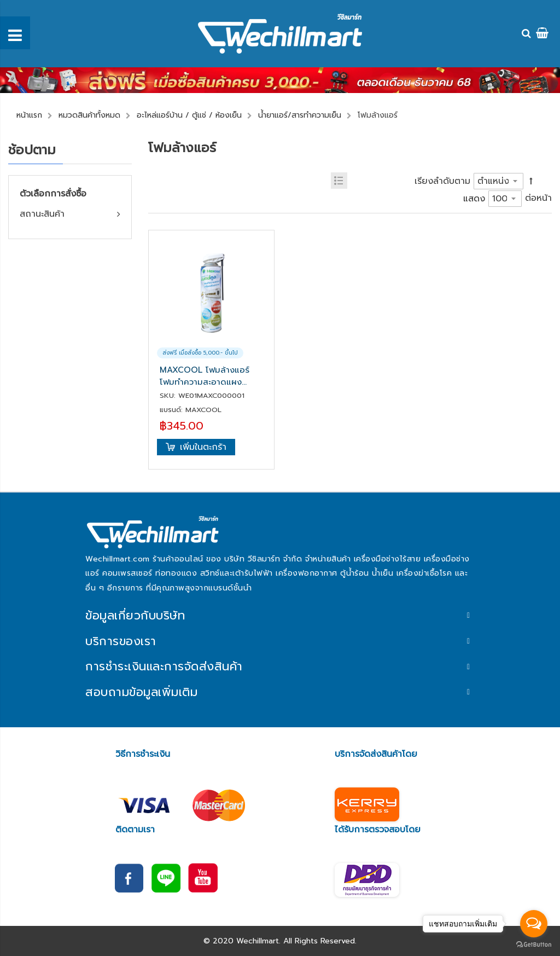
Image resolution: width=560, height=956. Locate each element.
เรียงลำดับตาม (442, 181)
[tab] (280, 616)
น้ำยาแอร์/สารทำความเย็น (300, 115)
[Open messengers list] (534, 924)
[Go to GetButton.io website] (534, 945)
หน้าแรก (29, 115)
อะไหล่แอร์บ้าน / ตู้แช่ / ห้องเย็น (189, 115)
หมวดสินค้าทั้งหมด (89, 115)
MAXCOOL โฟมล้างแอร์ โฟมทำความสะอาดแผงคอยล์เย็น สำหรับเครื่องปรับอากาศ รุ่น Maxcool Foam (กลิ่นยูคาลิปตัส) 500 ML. (210, 376)
